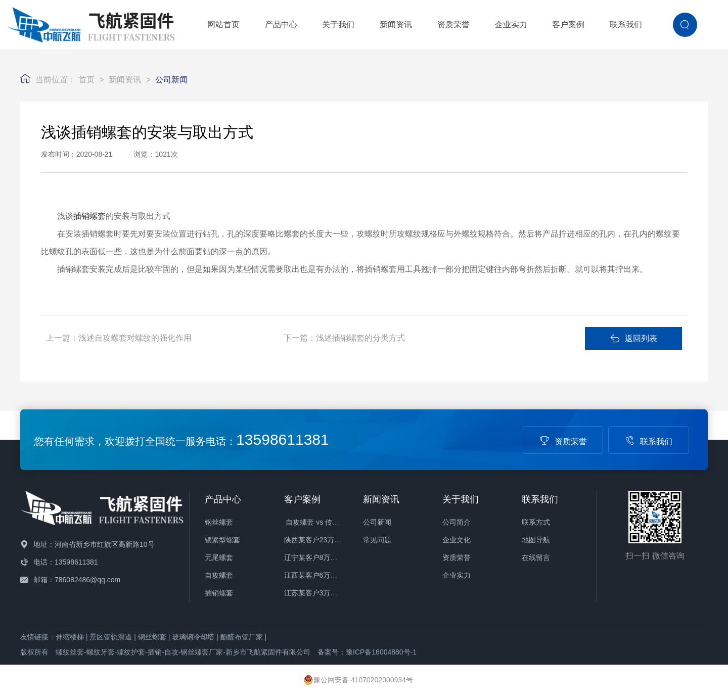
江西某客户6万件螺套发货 (325, 575)
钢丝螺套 (219, 522)
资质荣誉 (453, 25)
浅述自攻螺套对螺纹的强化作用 (135, 338)
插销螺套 (89, 216)
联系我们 (626, 25)
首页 (86, 80)
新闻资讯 (396, 25)
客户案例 (568, 25)
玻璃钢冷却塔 (193, 637)
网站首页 (223, 25)
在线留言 (536, 557)
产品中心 (281, 25)
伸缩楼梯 (70, 637)
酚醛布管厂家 (242, 637)
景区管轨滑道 (111, 637)
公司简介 (457, 522)
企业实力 (511, 25)
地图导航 (536, 540)
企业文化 (457, 540)
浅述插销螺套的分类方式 (360, 338)
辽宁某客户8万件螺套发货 (325, 557)
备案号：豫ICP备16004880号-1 (367, 652)
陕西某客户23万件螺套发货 (327, 540)
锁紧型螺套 (222, 540)
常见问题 (377, 540)
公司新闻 (171, 80)
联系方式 (536, 522)
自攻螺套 (219, 575)
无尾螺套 (219, 557)
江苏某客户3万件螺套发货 (325, 593)
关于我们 (338, 25)
